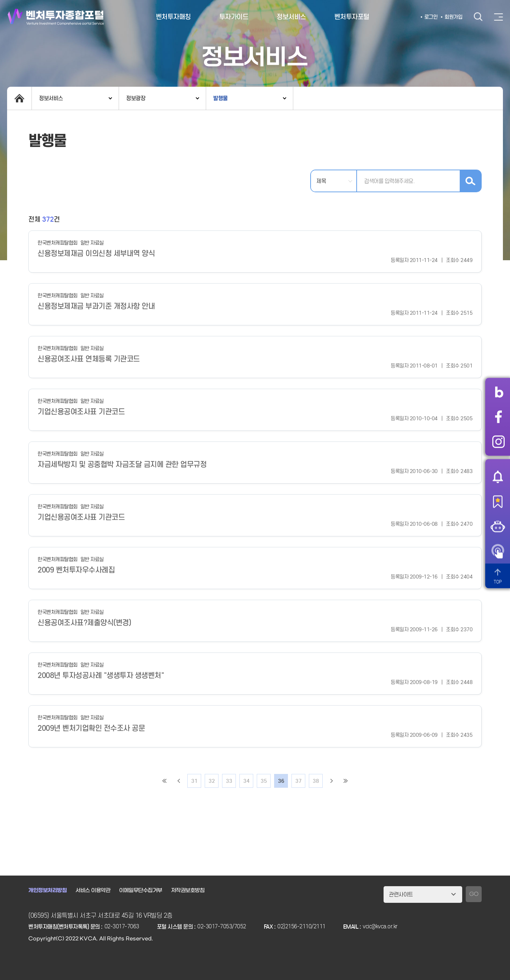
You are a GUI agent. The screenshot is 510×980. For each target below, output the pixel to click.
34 (246, 781)
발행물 (220, 98)
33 (229, 781)
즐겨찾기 (498, 501)
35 (264, 781)
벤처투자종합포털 (56, 17)
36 (281, 781)
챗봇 (498, 526)
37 (298, 781)
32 (212, 781)
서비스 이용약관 (93, 890)
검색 (478, 17)
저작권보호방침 (188, 890)
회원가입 (453, 17)
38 (316, 781)
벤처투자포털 (352, 17)
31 (194, 781)
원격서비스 (498, 551)
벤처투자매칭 (173, 17)
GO (474, 894)
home (19, 98)
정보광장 (136, 98)
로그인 (431, 17)
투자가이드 (234, 17)
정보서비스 (291, 17)
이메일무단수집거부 (141, 890)
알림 (498, 477)
